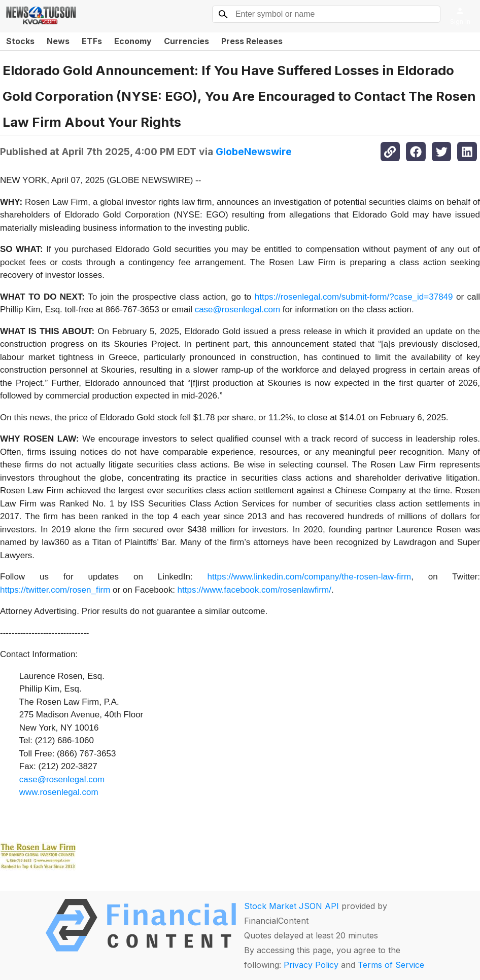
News (58, 41)
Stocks (20, 41)
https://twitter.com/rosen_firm (55, 590)
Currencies (186, 41)
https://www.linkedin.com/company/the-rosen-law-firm (310, 577)
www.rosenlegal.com (59, 792)
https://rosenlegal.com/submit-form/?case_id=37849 (354, 297)
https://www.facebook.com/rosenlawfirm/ (254, 590)
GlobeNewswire (254, 152)
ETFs (92, 41)
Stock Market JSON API (292, 906)
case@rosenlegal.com (237, 310)
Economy (133, 41)
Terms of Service (391, 965)
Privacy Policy (311, 965)
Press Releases (252, 41)
